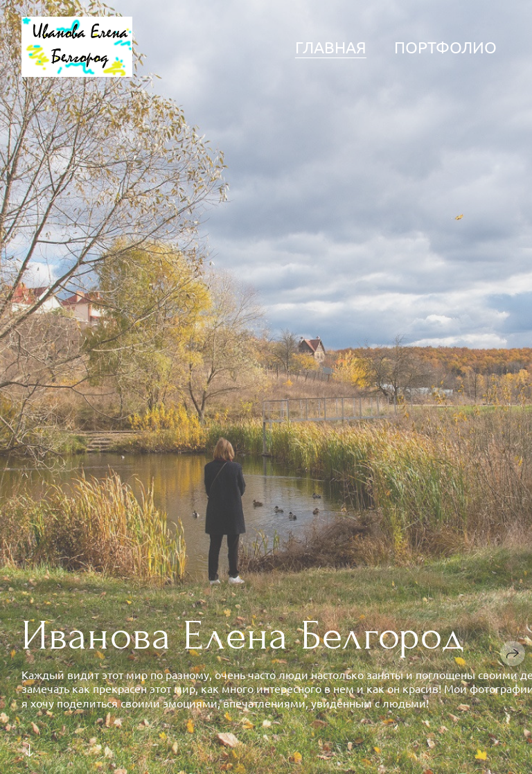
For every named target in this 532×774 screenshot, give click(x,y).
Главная (331, 47)
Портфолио (445, 47)
